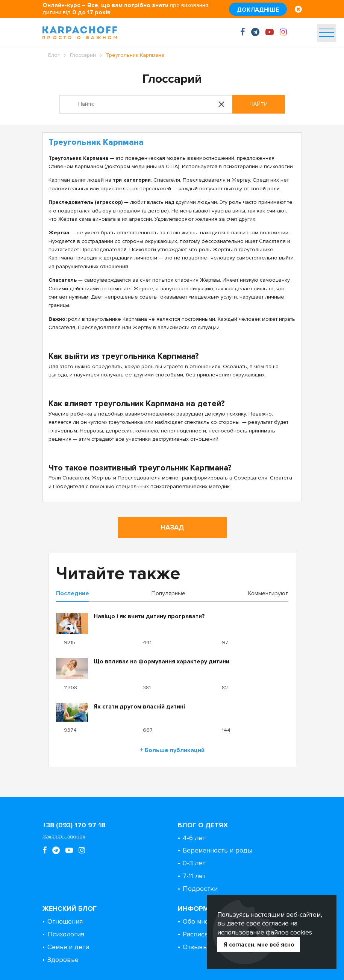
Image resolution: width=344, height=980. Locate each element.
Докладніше (258, 10)
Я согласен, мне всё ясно (259, 945)
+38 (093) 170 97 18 (74, 825)
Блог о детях (203, 825)
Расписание (201, 934)
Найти (259, 104)
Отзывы (195, 947)
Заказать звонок (64, 837)
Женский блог (70, 909)
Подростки (200, 889)
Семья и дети (68, 947)
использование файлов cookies (265, 932)
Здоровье (63, 960)
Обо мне (196, 921)
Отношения (65, 921)
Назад (172, 527)
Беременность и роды (217, 850)
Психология (66, 934)
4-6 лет (194, 838)
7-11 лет (194, 876)
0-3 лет (194, 863)
